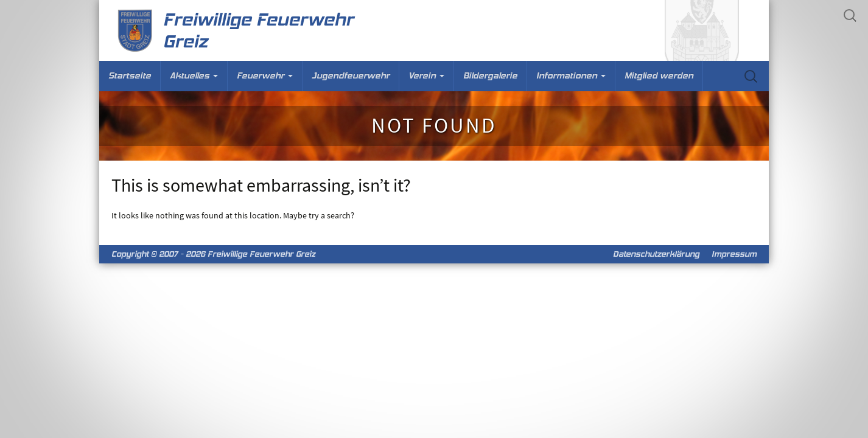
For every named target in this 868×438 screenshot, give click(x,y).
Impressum (734, 254)
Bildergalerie (490, 76)
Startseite (130, 76)
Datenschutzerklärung (656, 254)
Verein (426, 76)
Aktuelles (194, 76)
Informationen (571, 76)
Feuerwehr (265, 76)
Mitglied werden (659, 76)
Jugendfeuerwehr (351, 76)
